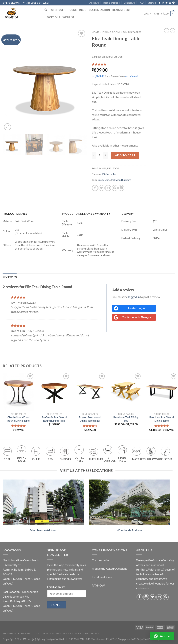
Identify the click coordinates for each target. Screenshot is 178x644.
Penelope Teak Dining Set (126, 419)
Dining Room (111, 32)
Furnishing (77, 10)
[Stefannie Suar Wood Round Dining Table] (54, 392)
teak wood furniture (121, 180)
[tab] (10, 277)
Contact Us (129, 3)
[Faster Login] (134, 308)
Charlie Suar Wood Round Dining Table (18, 419)
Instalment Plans (111, 3)
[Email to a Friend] (108, 188)
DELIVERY (128, 214)
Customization (99, 10)
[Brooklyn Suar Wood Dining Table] (162, 392)
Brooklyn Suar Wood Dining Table (162, 419)
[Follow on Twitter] (167, 3)
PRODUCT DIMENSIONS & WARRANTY (86, 214)
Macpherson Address (43, 530)
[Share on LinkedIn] (121, 188)
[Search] (46, 10)
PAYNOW (98, 585)
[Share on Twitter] (102, 188)
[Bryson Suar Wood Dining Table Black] (90, 392)
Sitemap (152, 3)
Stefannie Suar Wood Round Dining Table (54, 419)
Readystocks (121, 10)
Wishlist (68, 17)
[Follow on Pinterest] (173, 3)
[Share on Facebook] (95, 188)
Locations (53, 17)
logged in (134, 297)
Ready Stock (104, 180)
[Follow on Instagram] (163, 3)
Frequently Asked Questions (109, 568)
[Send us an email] (170, 3)
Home (95, 32)
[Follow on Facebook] (160, 3)
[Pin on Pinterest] (115, 188)
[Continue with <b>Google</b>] (134, 317)
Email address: (56, 587)
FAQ (141, 3)
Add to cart (125, 155)
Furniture (58, 10)
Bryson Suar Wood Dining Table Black (90, 419)
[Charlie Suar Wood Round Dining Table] (19, 392)
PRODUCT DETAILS (15, 214)
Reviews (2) (10, 277)
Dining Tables (132, 32)
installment (131, 76)
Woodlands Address (129, 530)
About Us (94, 3)
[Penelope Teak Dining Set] (126, 392)
